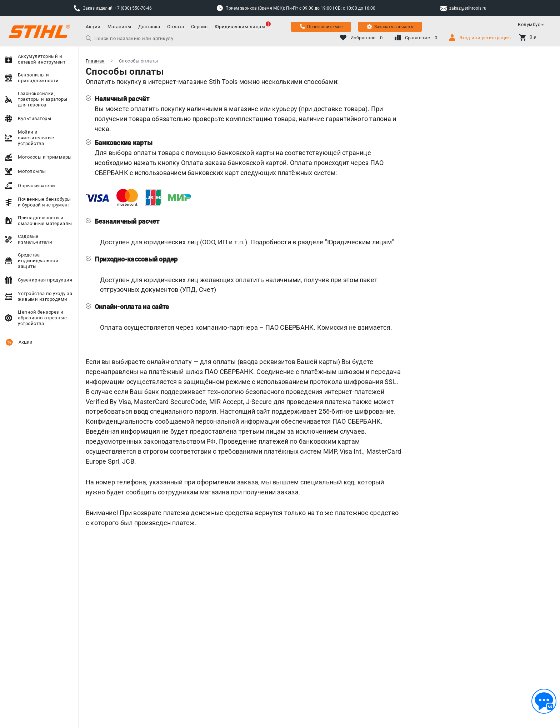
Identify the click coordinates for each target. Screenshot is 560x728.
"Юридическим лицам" (360, 242)
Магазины (119, 27)
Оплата (176, 27)
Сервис (199, 27)
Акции (93, 27)
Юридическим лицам (240, 27)
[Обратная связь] (544, 701)
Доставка (149, 27)
